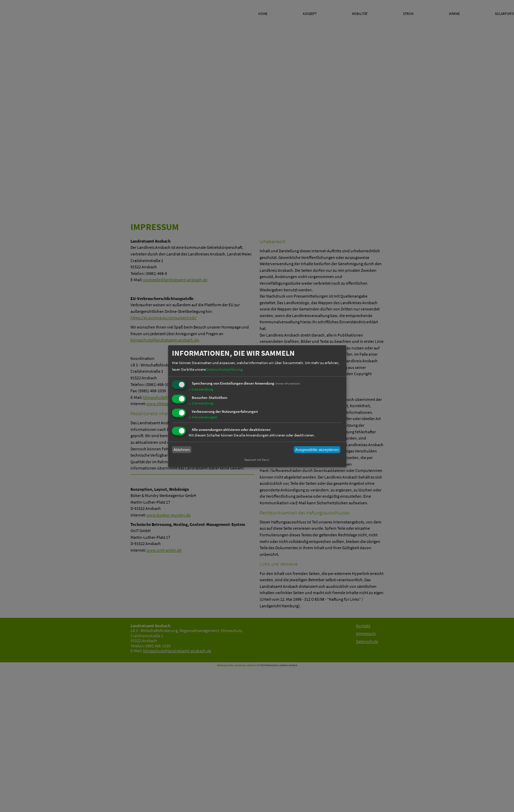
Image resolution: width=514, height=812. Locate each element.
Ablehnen (181, 450)
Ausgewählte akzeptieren (317, 450)
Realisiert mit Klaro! (257, 460)
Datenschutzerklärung (224, 369)
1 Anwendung (201, 389)
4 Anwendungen (203, 417)
